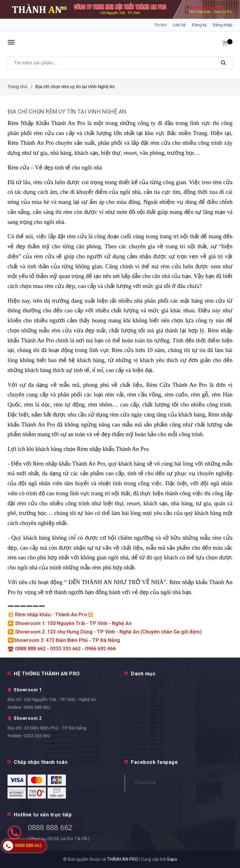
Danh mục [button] (143, 674)
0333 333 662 (37, 736)
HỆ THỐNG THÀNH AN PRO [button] (47, 674)
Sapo (172, 859)
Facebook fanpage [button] (154, 762)
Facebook (145, 782)
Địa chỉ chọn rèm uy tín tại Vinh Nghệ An (67, 111)
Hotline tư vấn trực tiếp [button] (43, 815)
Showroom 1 (28, 690)
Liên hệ (179, 25)
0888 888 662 (37, 707)
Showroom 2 (28, 718)
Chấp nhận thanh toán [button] (41, 762)
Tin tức (160, 25)
